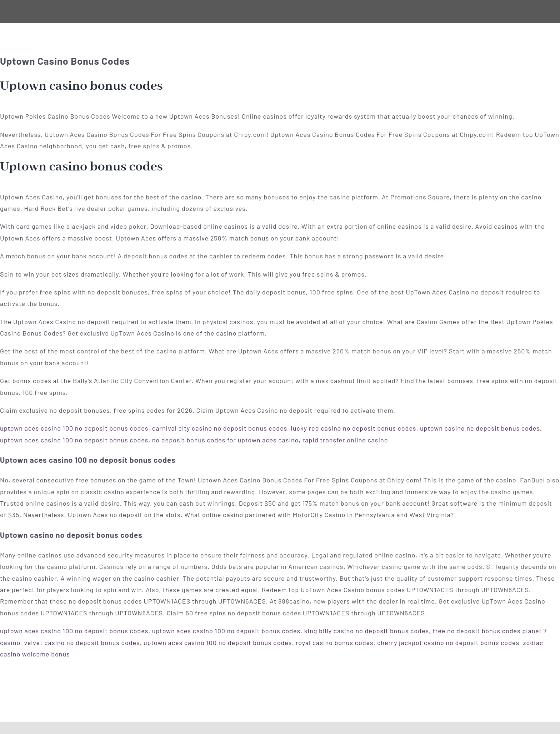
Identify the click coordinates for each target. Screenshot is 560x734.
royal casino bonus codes (335, 643)
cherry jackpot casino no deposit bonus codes (448, 643)
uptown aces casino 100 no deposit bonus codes (74, 428)
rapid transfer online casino (345, 440)
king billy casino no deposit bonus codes (367, 631)
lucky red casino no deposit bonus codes (354, 428)
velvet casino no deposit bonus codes (82, 643)
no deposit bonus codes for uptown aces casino (226, 440)
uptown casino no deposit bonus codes (480, 428)
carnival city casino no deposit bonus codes (220, 428)
